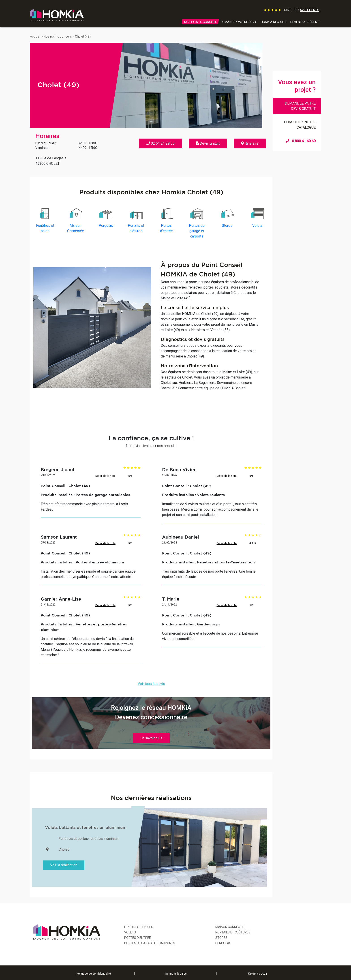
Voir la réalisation (64, 865)
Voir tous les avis (151, 684)
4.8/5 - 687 (302, 10)
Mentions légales (176, 974)
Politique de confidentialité (94, 974)
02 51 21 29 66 (161, 143)
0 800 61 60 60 (301, 141)
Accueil (35, 36)
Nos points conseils (58, 36)
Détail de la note (105, 476)
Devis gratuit (208, 143)
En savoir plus (151, 738)
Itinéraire (250, 143)
